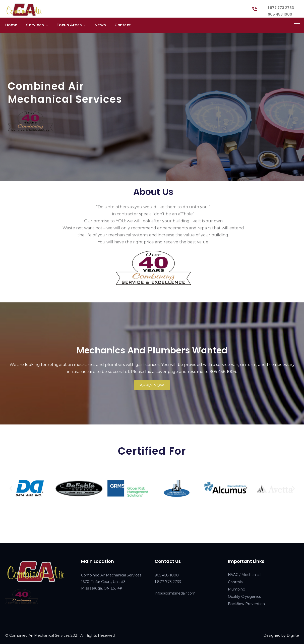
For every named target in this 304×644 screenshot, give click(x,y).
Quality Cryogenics (244, 597)
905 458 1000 (280, 14)
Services (35, 25)
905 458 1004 (223, 372)
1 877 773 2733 (281, 8)
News (100, 25)
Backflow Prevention (246, 604)
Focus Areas (69, 25)
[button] (152, 385)
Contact (123, 25)
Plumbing (237, 589)
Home (11, 25)
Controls (235, 582)
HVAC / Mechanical (245, 575)
